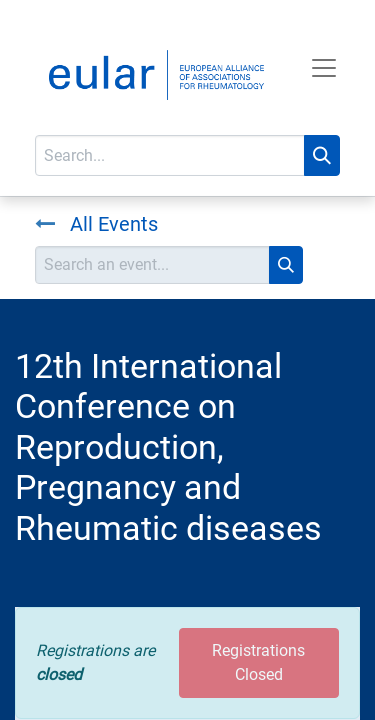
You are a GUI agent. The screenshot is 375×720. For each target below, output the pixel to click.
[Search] (322, 155)
